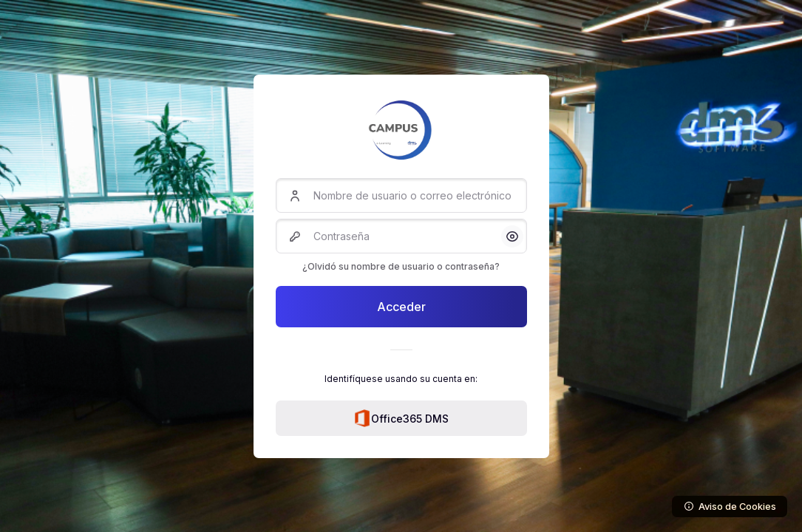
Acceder (401, 307)
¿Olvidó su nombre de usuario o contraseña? (401, 266)
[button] (512, 236)
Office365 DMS (401, 418)
